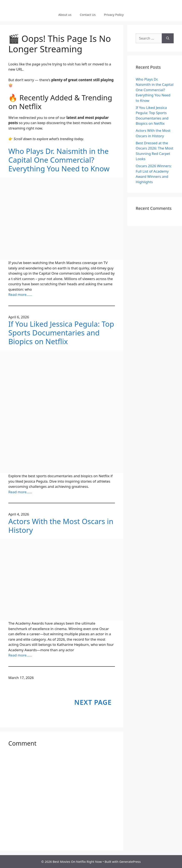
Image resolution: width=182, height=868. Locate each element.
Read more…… (20, 295)
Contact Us (88, 15)
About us (65, 15)
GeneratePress (130, 862)
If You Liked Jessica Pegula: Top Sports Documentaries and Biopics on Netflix (61, 333)
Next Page (93, 702)
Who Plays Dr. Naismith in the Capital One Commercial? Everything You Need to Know (59, 160)
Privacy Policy (114, 15)
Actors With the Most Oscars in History (61, 526)
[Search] (168, 38)
